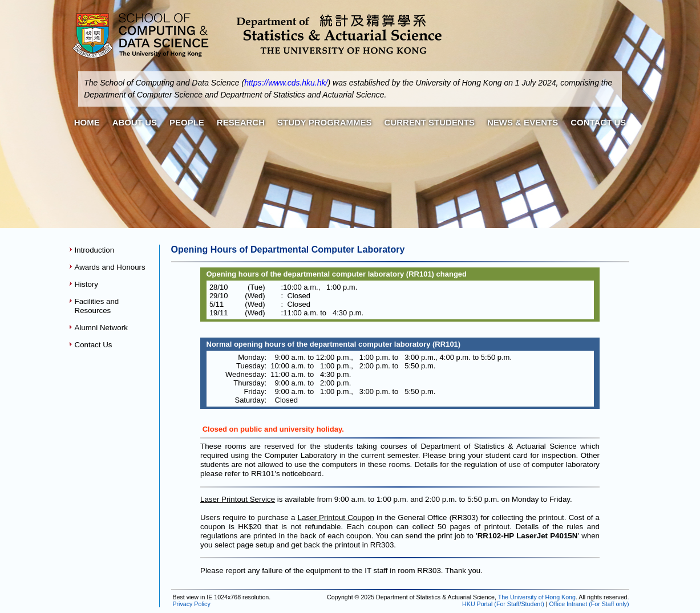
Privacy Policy (191, 604)
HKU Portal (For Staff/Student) (503, 604)
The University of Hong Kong (537, 597)
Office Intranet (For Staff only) (589, 604)
